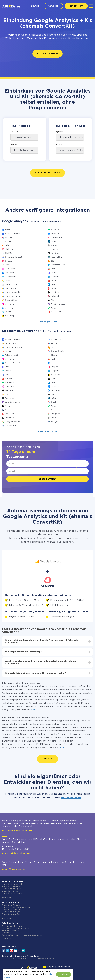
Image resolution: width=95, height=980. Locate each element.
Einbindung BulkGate (12, 910)
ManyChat (55, 234)
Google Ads (10, 288)
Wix (52, 300)
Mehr (33, 710)
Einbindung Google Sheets (14, 884)
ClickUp (9, 253)
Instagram (10, 304)
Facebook (10, 273)
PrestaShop (10, 343)
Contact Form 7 (12, 363)
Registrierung (76, 6)
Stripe (53, 273)
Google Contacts (13, 296)
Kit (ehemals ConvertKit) (62, 35)
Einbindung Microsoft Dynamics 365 (19, 907)
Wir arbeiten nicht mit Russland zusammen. (22, 935)
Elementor (10, 269)
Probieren (47, 759)
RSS (52, 261)
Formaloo (10, 398)
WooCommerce (58, 304)
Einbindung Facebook (12, 887)
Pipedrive (55, 253)
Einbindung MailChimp (12, 893)
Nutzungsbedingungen (13, 926)
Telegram (55, 277)
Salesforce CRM (58, 265)
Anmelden (53, 6)
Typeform (55, 292)
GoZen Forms (11, 285)
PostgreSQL (56, 257)
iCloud (53, 418)
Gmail (8, 281)
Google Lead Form (14, 347)
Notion (54, 245)
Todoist (54, 281)
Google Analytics (31, 35)
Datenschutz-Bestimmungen (15, 928)
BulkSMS (9, 245)
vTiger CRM (10, 426)
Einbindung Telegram (12, 889)
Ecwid (53, 379)
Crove (8, 265)
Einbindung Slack (10, 891)
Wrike (53, 308)
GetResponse (11, 277)
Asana (8, 241)
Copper (9, 261)
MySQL (54, 241)
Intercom (9, 308)
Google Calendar (13, 292)
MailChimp (10, 316)
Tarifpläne (7, 933)
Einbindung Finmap (11, 905)
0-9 (52, 959)
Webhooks (55, 296)
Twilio (53, 288)
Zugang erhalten (47, 479)
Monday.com (56, 238)
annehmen (64, 974)
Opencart (55, 249)
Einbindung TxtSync (11, 912)
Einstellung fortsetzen (47, 173)
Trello (53, 285)
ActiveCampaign (13, 234)
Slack (53, 269)
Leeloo (8, 312)
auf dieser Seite (71, 798)
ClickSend (10, 249)
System (14, 132)
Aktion (14, 145)
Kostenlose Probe (47, 54)
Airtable (9, 238)
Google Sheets (12, 300)
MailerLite (55, 230)
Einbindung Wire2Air (11, 914)
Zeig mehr (7, 897)
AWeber (9, 230)
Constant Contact (14, 257)
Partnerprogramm (10, 931)
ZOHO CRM (56, 312)
